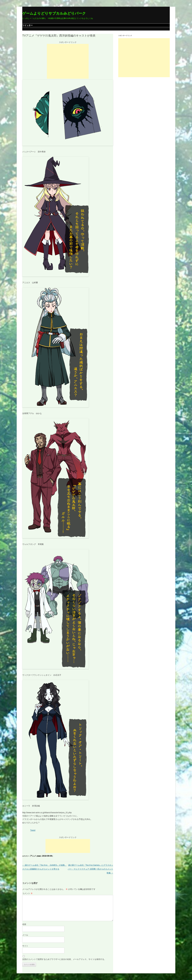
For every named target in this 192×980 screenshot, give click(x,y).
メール (25, 935)
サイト (25, 946)
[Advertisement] (68, 61)
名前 (24, 924)
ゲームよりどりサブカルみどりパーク (54, 13)
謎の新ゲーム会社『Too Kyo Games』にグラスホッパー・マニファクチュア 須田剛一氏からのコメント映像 (90, 869)
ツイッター (27, 25)
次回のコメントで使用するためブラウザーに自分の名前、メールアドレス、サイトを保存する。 (64, 959)
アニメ (33, 856)
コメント (27, 893)
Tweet (33, 830)
